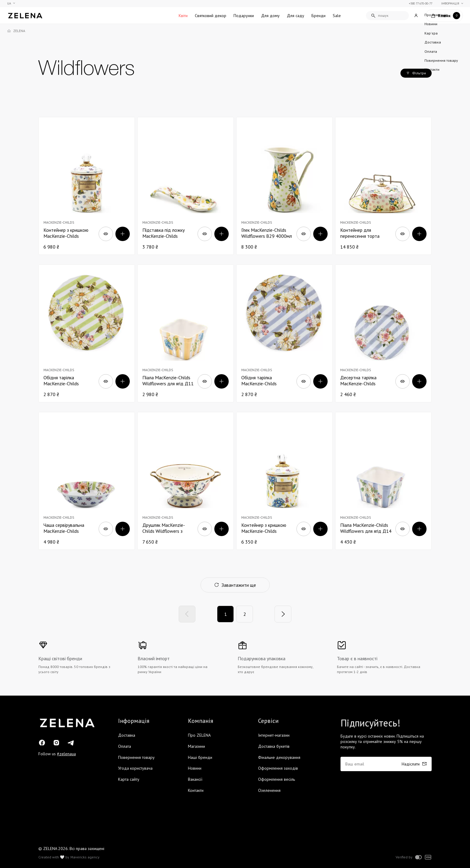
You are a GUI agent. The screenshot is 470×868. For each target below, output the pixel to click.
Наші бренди (200, 757)
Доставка (127, 735)
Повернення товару (136, 757)
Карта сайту (129, 779)
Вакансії (195, 779)
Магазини (196, 746)
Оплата (125, 746)
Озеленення (269, 790)
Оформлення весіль (277, 779)
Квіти (183, 16)
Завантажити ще (235, 585)
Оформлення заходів (278, 768)
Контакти (196, 790)
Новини (195, 768)
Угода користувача (135, 768)
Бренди (318, 16)
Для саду (296, 16)
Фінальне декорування (279, 757)
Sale (337, 16)
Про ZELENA (199, 735)
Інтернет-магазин (274, 735)
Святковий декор (211, 16)
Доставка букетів (274, 746)
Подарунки (244, 16)
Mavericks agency (85, 857)
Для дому (270, 16)
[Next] (283, 614)
